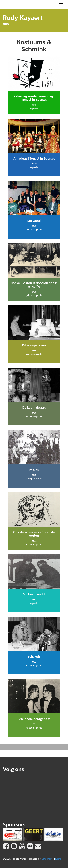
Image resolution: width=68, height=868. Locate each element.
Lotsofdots (48, 859)
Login (58, 859)
